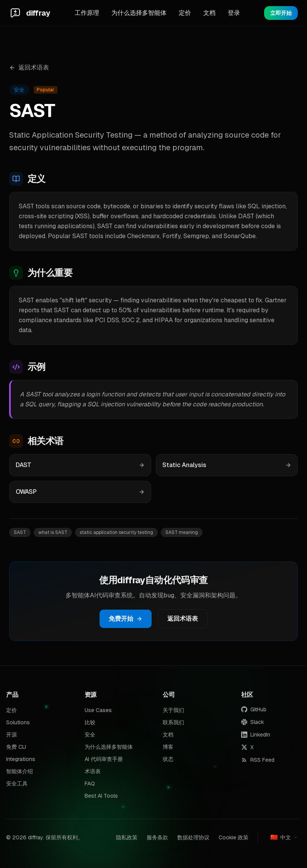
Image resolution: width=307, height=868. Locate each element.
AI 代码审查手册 (104, 759)
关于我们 (173, 710)
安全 (90, 735)
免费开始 (126, 619)
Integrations (21, 759)
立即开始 (281, 13)
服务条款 (157, 837)
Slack (253, 722)
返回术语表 (29, 67)
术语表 (93, 771)
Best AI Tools (101, 796)
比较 (90, 722)
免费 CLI (16, 747)
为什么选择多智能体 (139, 13)
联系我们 (173, 722)
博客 (168, 747)
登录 (234, 13)
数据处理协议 (193, 837)
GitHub (254, 709)
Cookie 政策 (234, 837)
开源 (11, 735)
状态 (168, 759)
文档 (209, 13)
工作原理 (87, 13)
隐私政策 (127, 837)
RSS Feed (258, 760)
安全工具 (17, 784)
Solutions (18, 722)
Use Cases (98, 710)
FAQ (90, 784)
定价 (185, 13)
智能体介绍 (20, 771)
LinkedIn (256, 735)
